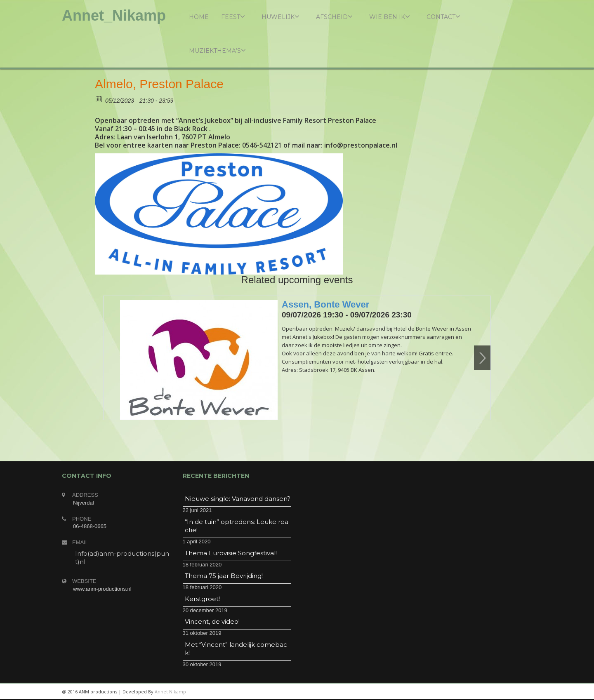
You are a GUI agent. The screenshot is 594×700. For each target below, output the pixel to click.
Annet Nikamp (170, 692)
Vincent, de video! (212, 621)
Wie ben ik (390, 17)
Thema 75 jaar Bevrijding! (224, 576)
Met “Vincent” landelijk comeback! (236, 649)
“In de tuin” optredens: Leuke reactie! (237, 526)
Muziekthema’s (217, 51)
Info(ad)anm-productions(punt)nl (122, 558)
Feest (233, 17)
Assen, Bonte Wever (325, 304)
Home (199, 17)
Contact (443, 17)
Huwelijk (280, 17)
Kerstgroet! (202, 599)
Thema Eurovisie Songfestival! (231, 553)
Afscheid (334, 17)
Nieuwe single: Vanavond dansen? (238, 499)
